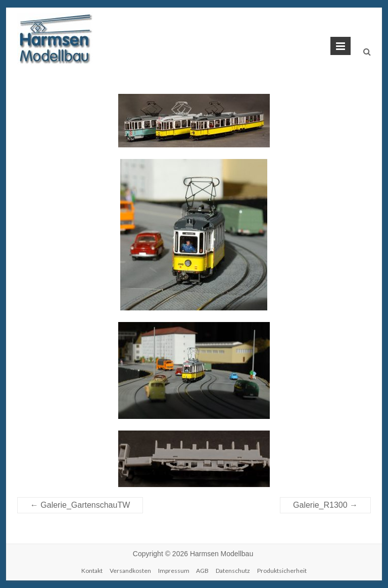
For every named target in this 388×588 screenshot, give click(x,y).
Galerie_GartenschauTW (80, 505)
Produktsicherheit (282, 571)
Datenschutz (233, 571)
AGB (202, 571)
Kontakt (92, 571)
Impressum (174, 571)
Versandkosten (130, 571)
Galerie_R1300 (325, 505)
